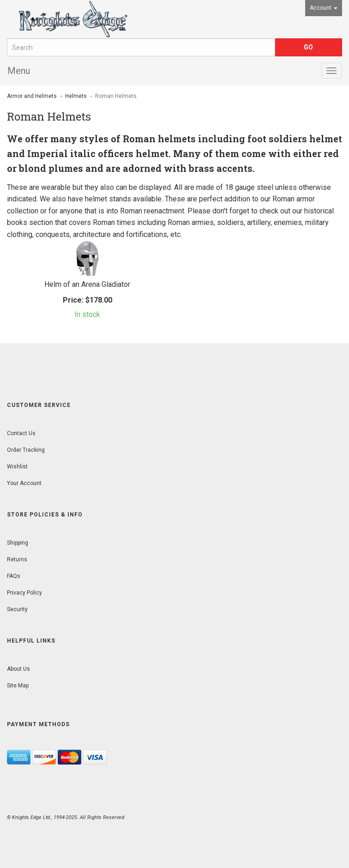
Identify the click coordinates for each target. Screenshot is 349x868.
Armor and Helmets (32, 96)
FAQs (14, 576)
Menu (19, 71)
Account (324, 8)
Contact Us (21, 433)
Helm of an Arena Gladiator (87, 284)
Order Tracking (26, 450)
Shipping (18, 543)
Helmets (76, 96)
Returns (17, 559)
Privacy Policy (24, 593)
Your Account (24, 483)
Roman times (114, 222)
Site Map (18, 686)
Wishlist (17, 467)
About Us (18, 669)
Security (17, 609)
